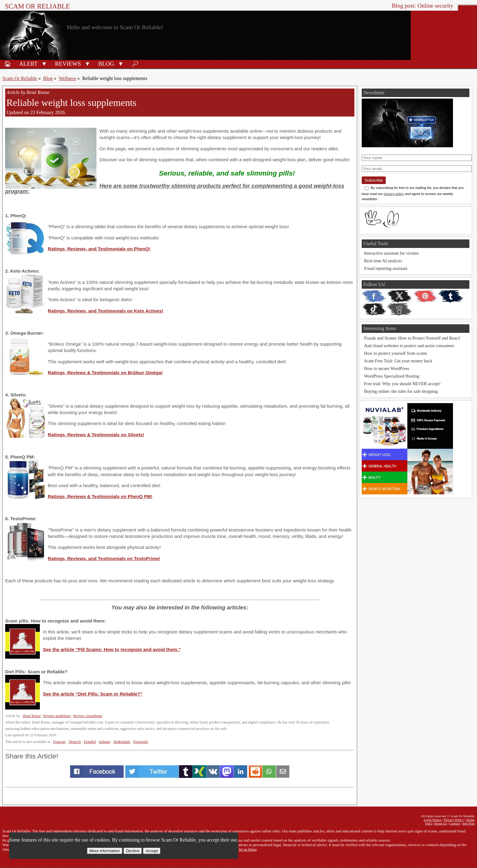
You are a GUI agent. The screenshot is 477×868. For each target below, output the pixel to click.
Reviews (68, 64)
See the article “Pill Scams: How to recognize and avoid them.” (112, 649)
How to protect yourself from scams (396, 353)
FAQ (428, 823)
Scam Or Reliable (37, 6)
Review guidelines (57, 716)
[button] (44, 63)
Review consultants (88, 716)
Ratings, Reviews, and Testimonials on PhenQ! (99, 249)
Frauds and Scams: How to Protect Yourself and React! (412, 338)
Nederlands (122, 742)
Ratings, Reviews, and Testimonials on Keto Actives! (106, 311)
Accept (152, 851)
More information (105, 851)
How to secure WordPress (387, 368)
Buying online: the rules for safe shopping (401, 391)
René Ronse (32, 716)
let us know (248, 849)
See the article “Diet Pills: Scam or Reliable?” (93, 694)
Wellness (67, 78)
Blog (106, 64)
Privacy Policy (454, 820)
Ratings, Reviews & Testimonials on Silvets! (96, 435)
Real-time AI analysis (383, 261)
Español (90, 742)
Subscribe (374, 180)
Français (59, 742)
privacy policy (394, 194)
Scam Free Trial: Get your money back (398, 361)
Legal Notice (433, 820)
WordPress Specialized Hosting (392, 376)
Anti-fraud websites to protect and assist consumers (409, 346)
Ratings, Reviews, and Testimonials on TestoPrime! (104, 558)
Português (141, 742)
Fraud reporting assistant (386, 268)
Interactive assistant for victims (392, 253)
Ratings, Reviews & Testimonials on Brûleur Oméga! (105, 373)
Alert (28, 64)
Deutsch (75, 742)
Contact (455, 823)
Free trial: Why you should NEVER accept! (402, 384)
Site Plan (468, 823)
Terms (470, 820)
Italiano (104, 742)
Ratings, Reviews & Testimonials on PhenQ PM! (100, 496)
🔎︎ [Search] (135, 64)
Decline (133, 851)
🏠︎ (8, 64)
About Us (440, 823)
